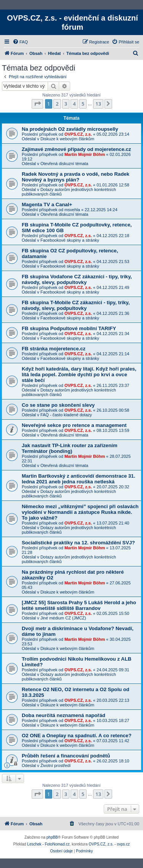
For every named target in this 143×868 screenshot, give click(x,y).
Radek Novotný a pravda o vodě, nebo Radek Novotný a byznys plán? (76, 177)
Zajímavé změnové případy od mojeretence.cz (76, 149)
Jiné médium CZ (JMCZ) (63, 618)
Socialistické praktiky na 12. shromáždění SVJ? (78, 543)
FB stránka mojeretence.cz (54, 349)
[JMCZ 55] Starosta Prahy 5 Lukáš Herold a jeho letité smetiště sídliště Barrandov (79, 605)
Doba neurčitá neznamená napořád (63, 715)
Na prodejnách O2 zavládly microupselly (70, 129)
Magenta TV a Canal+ (47, 205)
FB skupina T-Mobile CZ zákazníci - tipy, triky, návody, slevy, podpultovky (76, 305)
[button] (37, 104)
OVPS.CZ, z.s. (78, 134)
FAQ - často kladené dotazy (66, 415)
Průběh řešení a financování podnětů (66, 756)
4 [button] (74, 104)
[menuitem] (20, 42)
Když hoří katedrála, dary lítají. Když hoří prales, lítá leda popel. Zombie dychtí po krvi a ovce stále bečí (79, 375)
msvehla (72, 210)
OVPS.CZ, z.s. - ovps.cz (109, 844)
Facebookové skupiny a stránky (70, 240)
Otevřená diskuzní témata (64, 164)
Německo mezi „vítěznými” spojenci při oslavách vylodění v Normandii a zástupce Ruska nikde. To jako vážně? (80, 512)
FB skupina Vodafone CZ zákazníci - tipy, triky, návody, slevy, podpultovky (77, 279)
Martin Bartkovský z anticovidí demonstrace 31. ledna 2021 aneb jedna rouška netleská (79, 479)
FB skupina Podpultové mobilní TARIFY (69, 328)
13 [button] (98, 104)
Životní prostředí (55, 765)
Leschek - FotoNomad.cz (48, 844)
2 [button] (57, 104)
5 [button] (83, 104)
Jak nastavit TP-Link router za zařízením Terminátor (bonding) (70, 448)
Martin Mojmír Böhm (85, 154)
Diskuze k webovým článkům (67, 139)
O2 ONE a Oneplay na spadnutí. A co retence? (77, 736)
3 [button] (66, 104)
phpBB (52, 837)
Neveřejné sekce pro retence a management (74, 425)
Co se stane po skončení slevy (58, 405)
